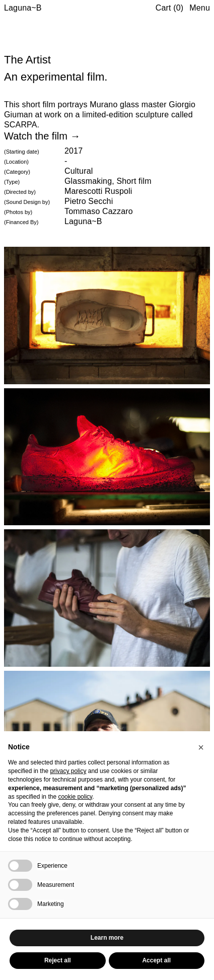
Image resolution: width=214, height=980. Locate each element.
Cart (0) (170, 8)
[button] (201, 747)
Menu (200, 8)
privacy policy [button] (68, 771)
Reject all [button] (58, 960)
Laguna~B (23, 8)
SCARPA (21, 125)
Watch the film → (42, 136)
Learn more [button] (107, 938)
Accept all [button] (156, 960)
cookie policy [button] (75, 797)
